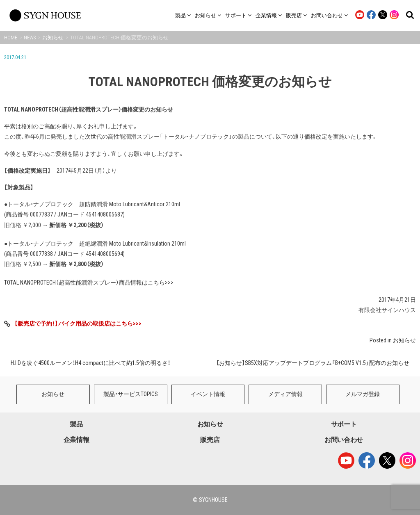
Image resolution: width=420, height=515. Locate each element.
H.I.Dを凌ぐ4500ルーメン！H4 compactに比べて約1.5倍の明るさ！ (90, 363)
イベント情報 (208, 394)
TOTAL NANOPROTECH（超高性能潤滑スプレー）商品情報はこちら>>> (89, 283)
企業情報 (76, 440)
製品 (76, 424)
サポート (344, 424)
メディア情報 (285, 394)
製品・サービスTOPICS (131, 394)
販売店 (210, 440)
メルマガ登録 (363, 394)
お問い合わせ (344, 440)
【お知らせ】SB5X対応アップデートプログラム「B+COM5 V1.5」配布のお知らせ (313, 363)
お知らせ (404, 340)
